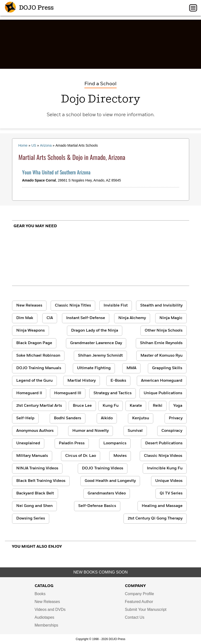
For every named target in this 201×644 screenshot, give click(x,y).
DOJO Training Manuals (39, 368)
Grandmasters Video (107, 493)
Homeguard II (29, 393)
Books (40, 594)
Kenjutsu (141, 418)
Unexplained (28, 443)
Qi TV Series (171, 493)
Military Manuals (32, 456)
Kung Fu (111, 406)
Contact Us (135, 617)
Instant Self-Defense (86, 318)
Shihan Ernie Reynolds (161, 343)
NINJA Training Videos (37, 468)
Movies (120, 456)
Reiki (158, 406)
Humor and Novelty (91, 431)
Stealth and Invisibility (161, 306)
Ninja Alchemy (132, 318)
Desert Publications (164, 443)
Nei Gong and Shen (34, 506)
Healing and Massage (162, 506)
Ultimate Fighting (94, 368)
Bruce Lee (82, 406)
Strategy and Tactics (113, 393)
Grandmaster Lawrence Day (96, 343)
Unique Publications (163, 393)
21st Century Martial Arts (39, 406)
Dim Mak (25, 318)
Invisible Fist (116, 306)
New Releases (29, 306)
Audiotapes (45, 617)
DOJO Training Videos (103, 468)
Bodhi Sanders (68, 418)
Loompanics (115, 443)
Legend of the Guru (34, 381)
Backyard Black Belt (35, 493)
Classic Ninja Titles (73, 306)
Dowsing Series (31, 518)
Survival (135, 431)
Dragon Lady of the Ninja (95, 331)
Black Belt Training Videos (41, 481)
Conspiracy (172, 431)
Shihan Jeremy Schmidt (100, 356)
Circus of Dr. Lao (81, 456)
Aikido (107, 418)
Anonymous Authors (35, 431)
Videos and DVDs (50, 609)
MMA (131, 368)
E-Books (118, 381)
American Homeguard (162, 381)
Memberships (46, 625)
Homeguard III (68, 393)
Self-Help (25, 418)
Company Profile (139, 594)
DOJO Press (29, 8)
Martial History (82, 381)
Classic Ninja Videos (163, 456)
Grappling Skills (167, 368)
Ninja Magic (171, 318)
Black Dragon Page (34, 343)
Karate (136, 406)
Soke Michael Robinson (38, 356)
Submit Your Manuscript (146, 609)
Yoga (178, 406)
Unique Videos (169, 481)
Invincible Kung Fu (165, 468)
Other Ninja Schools (164, 331)
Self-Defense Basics (97, 506)
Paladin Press (72, 443)
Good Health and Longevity (110, 481)
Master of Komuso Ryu (162, 356)
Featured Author (139, 602)
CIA (50, 318)
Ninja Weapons (31, 331)
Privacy (176, 418)
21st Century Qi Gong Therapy (155, 518)
